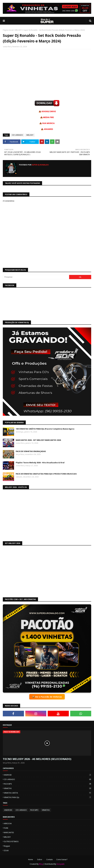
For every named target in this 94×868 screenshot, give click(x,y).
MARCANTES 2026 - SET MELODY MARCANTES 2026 (38, 440)
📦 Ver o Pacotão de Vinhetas (47, 697)
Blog (41, 864)
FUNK (6, 828)
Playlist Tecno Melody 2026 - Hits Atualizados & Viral (40, 463)
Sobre (40, 859)
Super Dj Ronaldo (40, 165)
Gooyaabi (61, 864)
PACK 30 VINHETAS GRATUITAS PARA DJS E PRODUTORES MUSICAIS (46, 474)
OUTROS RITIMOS (11, 842)
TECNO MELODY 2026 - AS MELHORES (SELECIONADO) (37, 759)
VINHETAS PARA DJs (47, 797)
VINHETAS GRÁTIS (47, 793)
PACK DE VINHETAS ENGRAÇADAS (31, 451)
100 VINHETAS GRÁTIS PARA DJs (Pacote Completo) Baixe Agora (45, 429)
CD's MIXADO (17, 135)
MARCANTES (9, 833)
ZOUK (6, 851)
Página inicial (8, 30)
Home (31, 859)
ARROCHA (8, 824)
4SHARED (48, 129)
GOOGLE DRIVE (49, 111)
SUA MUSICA (48, 123)
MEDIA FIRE (48, 117)
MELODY (18, 30)
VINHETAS (47, 788)
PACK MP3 (47, 784)
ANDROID (47, 775)
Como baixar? (62, 859)
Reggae (7, 846)
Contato (50, 859)
